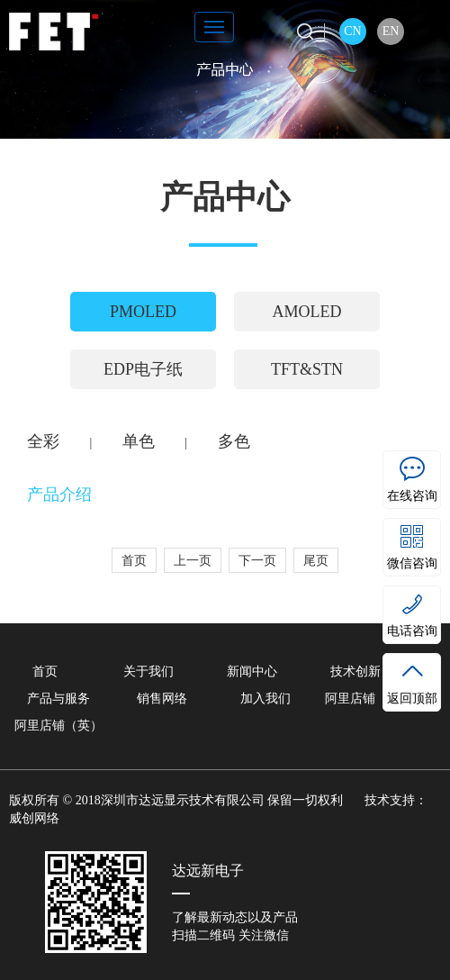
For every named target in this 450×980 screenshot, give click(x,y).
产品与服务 (58, 699)
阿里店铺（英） (58, 726)
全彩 (43, 441)
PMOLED (143, 312)
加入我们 (265, 699)
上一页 (193, 561)
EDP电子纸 (143, 369)
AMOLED (307, 312)
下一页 (257, 561)
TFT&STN (307, 369)
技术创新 (355, 671)
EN (391, 31)
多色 (234, 441)
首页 (134, 561)
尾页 (316, 561)
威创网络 (34, 818)
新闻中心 (252, 671)
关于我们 (148, 671)
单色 (139, 441)
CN (352, 31)
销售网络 (162, 699)
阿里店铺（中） (369, 699)
